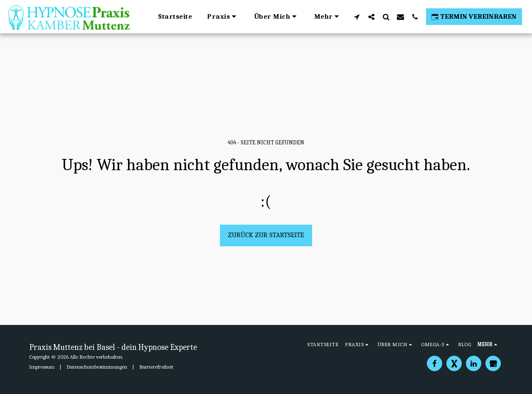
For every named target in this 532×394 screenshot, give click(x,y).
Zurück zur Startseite (266, 235)
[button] (223, 17)
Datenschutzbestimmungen (97, 367)
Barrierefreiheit (156, 367)
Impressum (42, 367)
